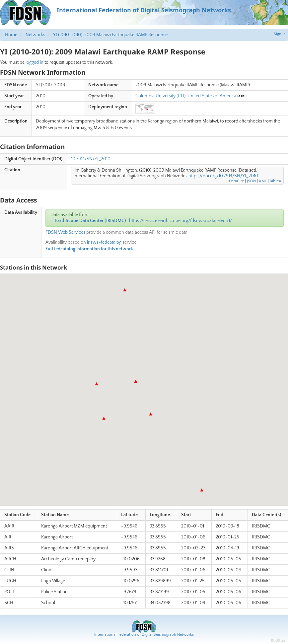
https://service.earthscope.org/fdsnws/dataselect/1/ (180, 221)
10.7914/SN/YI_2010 (91, 159)
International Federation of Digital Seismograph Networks (144, 635)
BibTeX (276, 181)
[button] (136, 381)
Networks (35, 35)
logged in (35, 62)
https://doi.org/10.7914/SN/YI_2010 (223, 176)
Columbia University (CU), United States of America (186, 96)
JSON (251, 181)
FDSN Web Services (65, 232)
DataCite (236, 181)
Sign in (280, 34)
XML (263, 181)
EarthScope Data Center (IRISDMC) (91, 221)
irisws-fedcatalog (104, 242)
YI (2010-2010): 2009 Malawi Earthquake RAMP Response (110, 35)
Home (11, 35)
